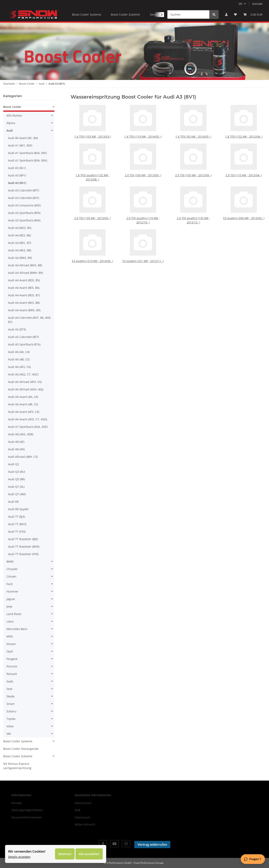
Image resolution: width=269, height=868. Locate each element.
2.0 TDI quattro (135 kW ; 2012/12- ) (193, 215)
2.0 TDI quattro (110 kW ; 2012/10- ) (143, 215)
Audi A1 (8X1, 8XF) (20, 145)
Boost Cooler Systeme (18, 741)
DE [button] (240, 4)
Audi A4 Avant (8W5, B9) (24, 310)
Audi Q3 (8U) (17, 472)
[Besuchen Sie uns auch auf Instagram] (126, 844)
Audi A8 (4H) (16, 449)
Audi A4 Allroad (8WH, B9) (25, 273)
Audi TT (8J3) (16, 517)
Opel (10, 651)
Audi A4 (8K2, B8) (20, 250)
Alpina (11, 123)
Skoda (11, 696)
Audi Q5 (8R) (16, 479)
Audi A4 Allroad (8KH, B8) (25, 265)
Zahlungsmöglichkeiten (27, 810)
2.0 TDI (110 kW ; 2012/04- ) (244, 174)
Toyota (11, 719)
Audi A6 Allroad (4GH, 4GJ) (26, 389)
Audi (10, 130)
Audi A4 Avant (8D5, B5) (24, 280)
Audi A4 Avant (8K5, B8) (24, 303)
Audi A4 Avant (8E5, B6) (24, 288)
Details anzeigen (19, 857)
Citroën (11, 576)
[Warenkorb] (253, 14)
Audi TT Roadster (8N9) (24, 547)
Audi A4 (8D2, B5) (20, 228)
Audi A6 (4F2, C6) (19, 367)
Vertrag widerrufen (152, 845)
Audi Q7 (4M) (17, 494)
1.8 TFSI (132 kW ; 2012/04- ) (244, 135)
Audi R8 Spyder (19, 509)
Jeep (9, 606)
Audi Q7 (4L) (16, 487)
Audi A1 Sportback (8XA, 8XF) (27, 153)
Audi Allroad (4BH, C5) (23, 457)
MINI (10, 636)
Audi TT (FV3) (17, 532)
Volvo (10, 726)
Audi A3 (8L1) (17, 168)
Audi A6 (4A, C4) (19, 352)
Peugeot (12, 659)
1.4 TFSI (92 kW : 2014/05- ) (193, 135)
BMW (10, 561)
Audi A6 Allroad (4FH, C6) (25, 382)
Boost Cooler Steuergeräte (21, 749)
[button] (226, 14)
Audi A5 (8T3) (17, 329)
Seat (9, 689)
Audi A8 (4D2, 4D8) (21, 434)
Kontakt (257, 4)
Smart (11, 704)
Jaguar (11, 599)
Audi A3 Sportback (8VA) (24, 220)
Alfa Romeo (14, 115)
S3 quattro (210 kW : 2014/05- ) (93, 255)
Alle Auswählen (89, 854)
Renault (12, 674)
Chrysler (12, 569)
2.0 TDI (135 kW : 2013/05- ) (92, 214)
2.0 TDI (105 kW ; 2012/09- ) (193, 174)
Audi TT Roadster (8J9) (23, 539)
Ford (10, 584)
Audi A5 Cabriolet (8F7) (23, 337)
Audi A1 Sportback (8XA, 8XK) (28, 160)
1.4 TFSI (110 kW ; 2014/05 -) (143, 135)
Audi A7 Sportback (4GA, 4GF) (28, 427)
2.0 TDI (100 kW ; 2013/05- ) (143, 174)
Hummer (12, 591)
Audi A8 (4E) (16, 442)
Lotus (10, 621)
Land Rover (14, 614)
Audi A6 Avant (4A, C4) (23, 397)
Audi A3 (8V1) (17, 183)
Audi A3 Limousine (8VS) (24, 205)
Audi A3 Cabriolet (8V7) (24, 198)
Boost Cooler (12, 107)
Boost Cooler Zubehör (18, 756)
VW (9, 734)
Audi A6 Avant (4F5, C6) (24, 412)
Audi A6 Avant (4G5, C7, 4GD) (28, 419)
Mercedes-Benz (17, 629)
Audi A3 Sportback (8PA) (24, 213)
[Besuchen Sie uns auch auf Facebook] (103, 844)
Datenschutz (83, 803)
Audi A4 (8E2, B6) (20, 235)
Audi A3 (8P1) (17, 175)
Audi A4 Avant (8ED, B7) (24, 295)
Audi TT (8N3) (17, 524)
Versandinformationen (27, 817)
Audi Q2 (14, 464)
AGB (77, 810)
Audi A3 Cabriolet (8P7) (24, 190)
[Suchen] (188, 14)
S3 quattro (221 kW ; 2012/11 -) (143, 255)
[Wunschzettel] (235, 14)
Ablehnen (65, 854)
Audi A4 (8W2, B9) (20, 258)
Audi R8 (13, 502)
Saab (10, 681)
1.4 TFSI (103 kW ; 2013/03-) (92, 135)
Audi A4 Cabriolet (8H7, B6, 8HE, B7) (30, 320)
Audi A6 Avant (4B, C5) (23, 404)
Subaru (11, 711)
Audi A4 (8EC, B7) (20, 243)
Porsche (12, 666)
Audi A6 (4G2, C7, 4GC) (23, 374)
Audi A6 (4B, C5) (19, 359)
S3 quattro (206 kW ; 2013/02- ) (244, 214)
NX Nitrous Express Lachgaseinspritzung (17, 766)
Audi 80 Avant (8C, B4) (23, 138)
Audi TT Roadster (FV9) (23, 554)
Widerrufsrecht (85, 824)
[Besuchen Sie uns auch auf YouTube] (114, 844)
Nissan (11, 644)
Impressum (82, 817)
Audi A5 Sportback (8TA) (24, 344)
